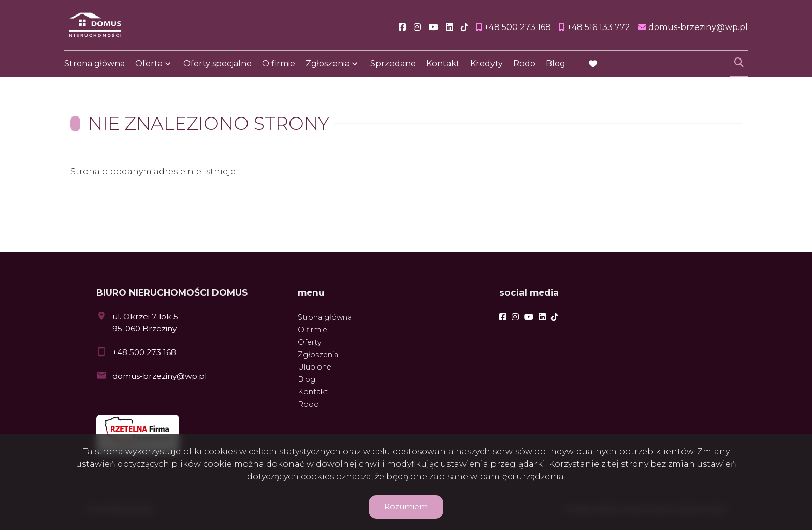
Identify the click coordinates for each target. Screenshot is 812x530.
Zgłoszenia (328, 63)
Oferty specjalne (218, 63)
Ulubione (315, 367)
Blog (556, 63)
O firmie (279, 63)
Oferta (149, 63)
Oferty (310, 342)
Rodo (524, 63)
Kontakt (443, 63)
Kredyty (487, 63)
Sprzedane (393, 63)
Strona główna (95, 63)
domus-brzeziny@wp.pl (160, 376)
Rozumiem (406, 506)
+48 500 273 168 (144, 352)
